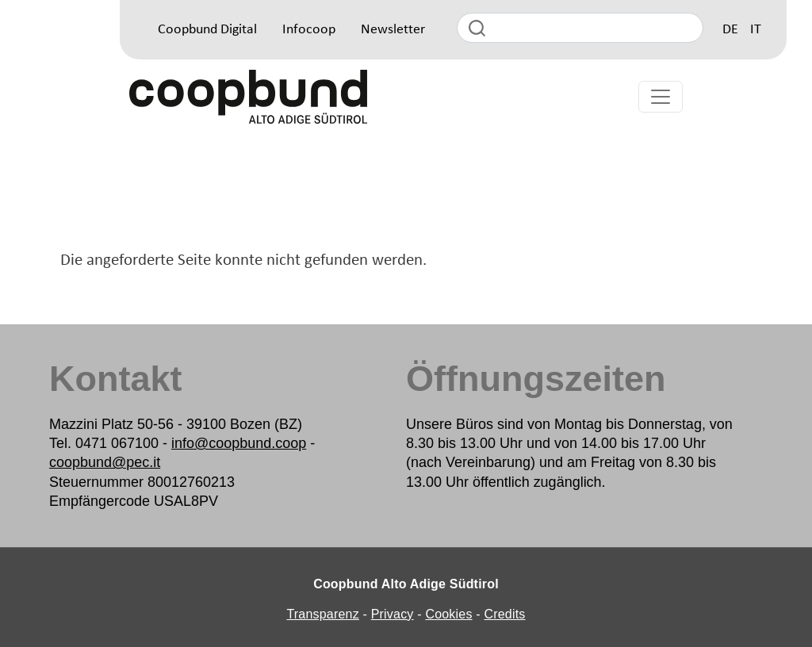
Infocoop (309, 30)
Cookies (448, 614)
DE (730, 30)
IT (756, 30)
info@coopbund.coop (239, 443)
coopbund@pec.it (105, 462)
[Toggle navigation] (661, 97)
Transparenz (322, 614)
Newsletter (393, 30)
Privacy (393, 614)
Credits (504, 614)
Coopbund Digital (207, 30)
